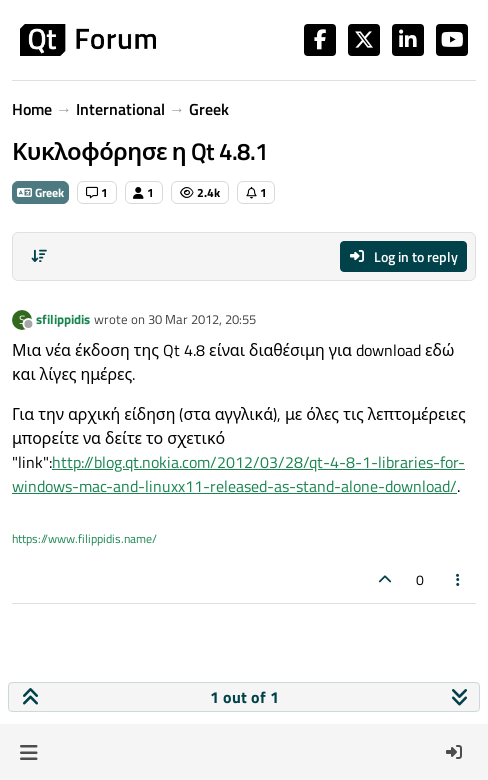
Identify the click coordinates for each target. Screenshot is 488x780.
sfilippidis (63, 319)
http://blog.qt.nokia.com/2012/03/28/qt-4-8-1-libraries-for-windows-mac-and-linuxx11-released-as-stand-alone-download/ (238, 474)
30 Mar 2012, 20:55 (202, 319)
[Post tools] (459, 579)
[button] (28, 752)
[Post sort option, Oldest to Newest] (39, 256)
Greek (40, 192)
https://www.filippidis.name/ (84, 538)
